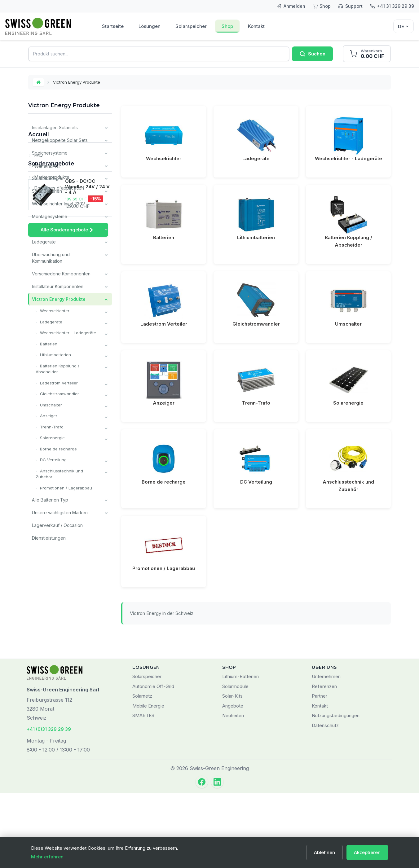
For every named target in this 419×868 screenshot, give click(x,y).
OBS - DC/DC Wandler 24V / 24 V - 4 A (87, 651)
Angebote (233, 781)
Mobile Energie (148, 781)
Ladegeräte (44, 242)
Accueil (39, 557)
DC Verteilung (53, 460)
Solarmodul (43, 166)
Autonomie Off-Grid (153, 762)
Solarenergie (52, 438)
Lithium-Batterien (240, 752)
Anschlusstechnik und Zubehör (59, 474)
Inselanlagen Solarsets (55, 127)
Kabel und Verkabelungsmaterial (65, 229)
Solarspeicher (191, 26)
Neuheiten (233, 791)
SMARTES (143, 791)
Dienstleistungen (49, 538)
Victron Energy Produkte (59, 299)
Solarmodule (235, 762)
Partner (320, 772)
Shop (227, 26)
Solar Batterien (47, 191)
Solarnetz (142, 772)
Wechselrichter (54, 311)
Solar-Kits (232, 772)
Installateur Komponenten (58, 286)
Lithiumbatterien (55, 355)
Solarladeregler (48, 178)
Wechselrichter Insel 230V (59, 204)
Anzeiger (48, 416)
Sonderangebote (51, 627)
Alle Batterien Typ (50, 500)
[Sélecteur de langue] (404, 26)
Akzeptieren (367, 852)
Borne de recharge (58, 449)
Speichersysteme (50, 153)
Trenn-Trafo (51, 427)
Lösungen (150, 26)
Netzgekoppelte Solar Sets (60, 140)
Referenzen (324, 762)
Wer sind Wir (47, 587)
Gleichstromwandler (59, 394)
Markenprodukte (51, 597)
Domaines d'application (58, 608)
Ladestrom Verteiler (58, 383)
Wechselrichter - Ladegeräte (67, 333)
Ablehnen (324, 852)
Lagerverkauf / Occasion (57, 525)
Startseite (113, 26)
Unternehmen (326, 752)
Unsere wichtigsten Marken (60, 513)
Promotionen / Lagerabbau (65, 488)
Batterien (48, 344)
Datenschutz (325, 801)
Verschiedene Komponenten (61, 274)
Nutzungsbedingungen (336, 791)
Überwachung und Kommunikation (51, 258)
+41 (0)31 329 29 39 (49, 805)
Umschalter (50, 405)
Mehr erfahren (47, 857)
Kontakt (256, 26)
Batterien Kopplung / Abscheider (57, 369)
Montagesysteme (50, 216)
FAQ (38, 576)
